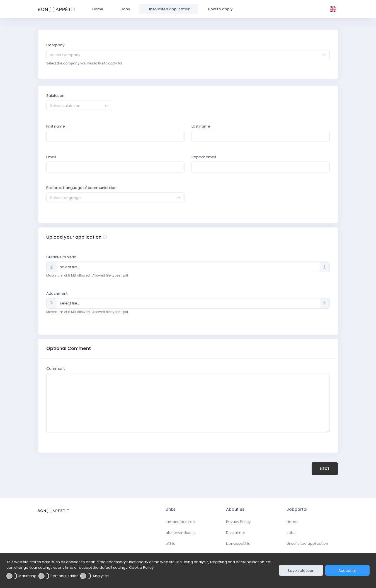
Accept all (347, 571)
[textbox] (183, 55)
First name (56, 126)
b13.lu (170, 543)
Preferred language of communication (81, 188)
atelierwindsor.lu (181, 533)
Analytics (101, 576)
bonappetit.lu (238, 543)
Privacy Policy (238, 522)
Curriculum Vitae (61, 257)
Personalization (65, 576)
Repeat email (204, 157)
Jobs (291, 533)
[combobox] (188, 55)
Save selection (301, 571)
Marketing (27, 576)
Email (51, 157)
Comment (55, 369)
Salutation (55, 96)
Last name (201, 126)
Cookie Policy (141, 567)
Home (292, 522)
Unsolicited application (307, 543)
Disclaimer (236, 533)
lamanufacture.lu (181, 522)
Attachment (57, 293)
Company (55, 45)
